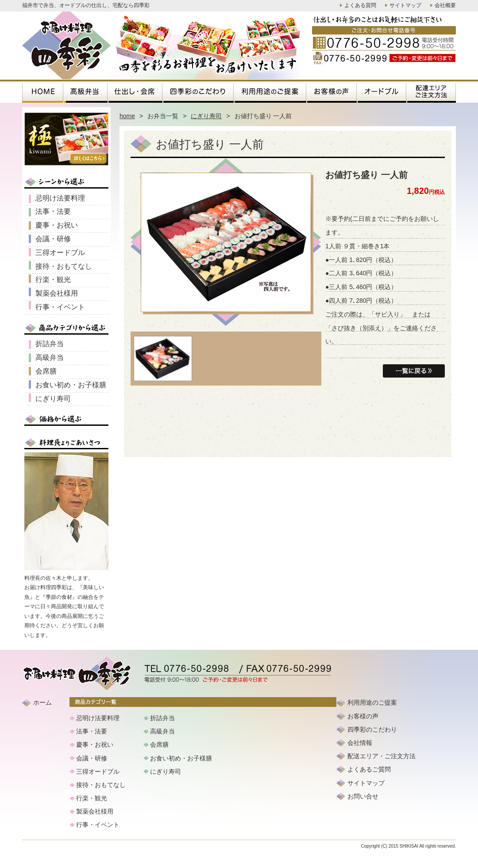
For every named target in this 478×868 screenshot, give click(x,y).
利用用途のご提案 (372, 702)
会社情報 (360, 743)
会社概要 (445, 5)
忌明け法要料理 (60, 198)
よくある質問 (360, 5)
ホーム (42, 702)
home (127, 116)
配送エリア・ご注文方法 (382, 756)
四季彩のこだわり (372, 729)
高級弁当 (50, 357)
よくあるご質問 (369, 769)
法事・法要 (53, 211)
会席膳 (46, 371)
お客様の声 (363, 716)
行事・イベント (60, 307)
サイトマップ (405, 5)
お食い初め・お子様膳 (71, 385)
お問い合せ (363, 796)
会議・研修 (53, 239)
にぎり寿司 (206, 116)
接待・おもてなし (64, 266)
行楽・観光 (53, 280)
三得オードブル (60, 253)
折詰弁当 (50, 344)
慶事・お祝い (57, 225)
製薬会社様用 (57, 293)
